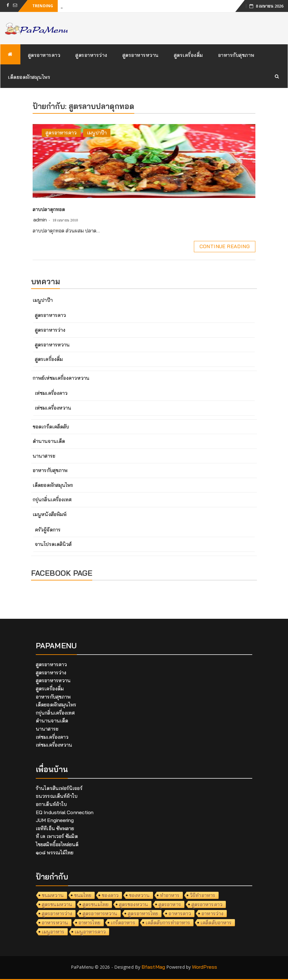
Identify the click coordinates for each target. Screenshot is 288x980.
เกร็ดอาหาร (123, 923)
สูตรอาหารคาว (44, 55)
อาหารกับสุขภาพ (236, 55)
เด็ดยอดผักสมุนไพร (29, 77)
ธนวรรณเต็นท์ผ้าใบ (57, 796)
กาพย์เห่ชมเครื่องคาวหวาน (61, 378)
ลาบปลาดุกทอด (49, 209)
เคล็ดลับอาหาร (216, 923)
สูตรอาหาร (170, 904)
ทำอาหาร (170, 895)
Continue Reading (225, 246)
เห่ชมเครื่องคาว (51, 393)
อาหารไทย (89, 923)
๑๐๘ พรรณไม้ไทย (55, 852)
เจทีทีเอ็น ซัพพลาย (55, 828)
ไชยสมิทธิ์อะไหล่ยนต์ (57, 844)
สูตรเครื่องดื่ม (188, 55)
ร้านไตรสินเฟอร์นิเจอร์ (59, 788)
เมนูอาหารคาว (90, 932)
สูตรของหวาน (133, 904)
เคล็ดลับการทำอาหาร (168, 923)
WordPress (205, 967)
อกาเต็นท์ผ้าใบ (51, 804)
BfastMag (153, 967)
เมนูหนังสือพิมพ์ (50, 514)
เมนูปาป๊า (97, 133)
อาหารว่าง (212, 913)
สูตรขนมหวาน (57, 904)
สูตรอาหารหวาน (141, 55)
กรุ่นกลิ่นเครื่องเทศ (52, 499)
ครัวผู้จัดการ (48, 530)
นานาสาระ (44, 456)
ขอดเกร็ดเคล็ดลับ (51, 427)
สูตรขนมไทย (96, 904)
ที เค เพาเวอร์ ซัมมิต (57, 836)
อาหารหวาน (55, 923)
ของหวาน (139, 895)
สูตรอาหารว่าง (91, 55)
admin (40, 220)
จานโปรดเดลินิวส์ (53, 544)
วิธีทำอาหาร (203, 895)
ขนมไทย (83, 895)
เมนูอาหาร (53, 932)
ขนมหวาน (53, 895)
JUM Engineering (55, 820)
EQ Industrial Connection (65, 812)
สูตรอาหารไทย (143, 913)
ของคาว (110, 895)
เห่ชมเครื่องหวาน (53, 408)
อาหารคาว (180, 913)
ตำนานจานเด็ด (49, 441)
